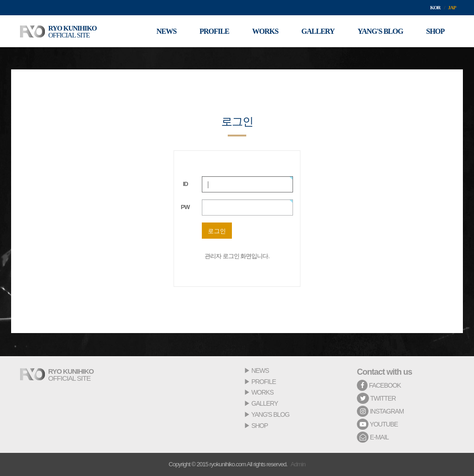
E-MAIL (373, 437)
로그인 (217, 231)
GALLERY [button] (318, 31)
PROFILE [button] (214, 31)
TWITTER (376, 398)
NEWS (260, 371)
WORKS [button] (265, 31)
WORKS (262, 392)
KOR (435, 7)
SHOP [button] (435, 31)
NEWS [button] (166, 31)
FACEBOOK (379, 385)
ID (185, 184)
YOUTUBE (377, 424)
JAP (452, 7)
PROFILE (264, 382)
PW (185, 207)
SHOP (260, 426)
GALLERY (265, 403)
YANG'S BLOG (270, 414)
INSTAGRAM (380, 411)
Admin (298, 464)
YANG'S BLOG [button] (380, 31)
